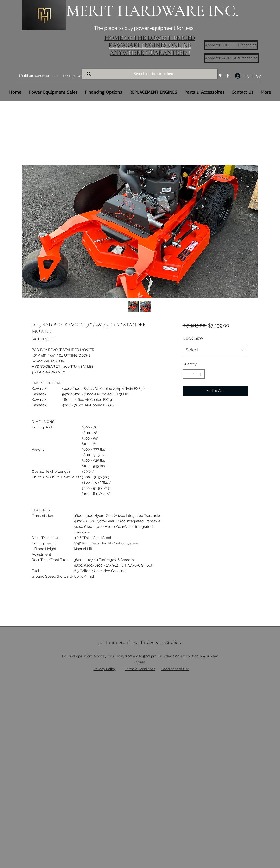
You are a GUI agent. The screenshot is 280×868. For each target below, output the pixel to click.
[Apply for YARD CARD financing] (231, 58)
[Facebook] (228, 76)
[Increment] (201, 374)
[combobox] (215, 350)
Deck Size (193, 338)
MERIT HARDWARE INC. (153, 11)
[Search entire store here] (154, 74)
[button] (258, 76)
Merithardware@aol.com (38, 76)
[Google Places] (220, 76)
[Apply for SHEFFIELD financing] (231, 45)
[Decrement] (187, 374)
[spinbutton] (194, 374)
